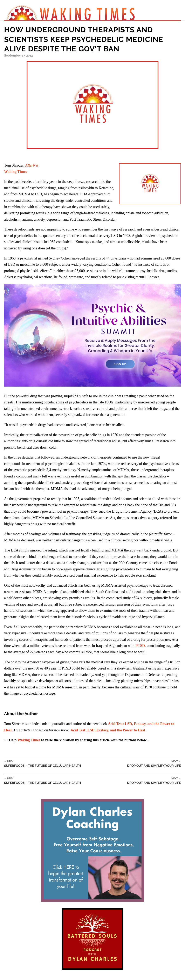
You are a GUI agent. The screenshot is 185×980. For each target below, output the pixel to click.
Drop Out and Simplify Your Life (154, 764)
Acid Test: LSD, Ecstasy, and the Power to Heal (108, 730)
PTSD (140, 646)
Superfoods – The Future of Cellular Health (43, 764)
